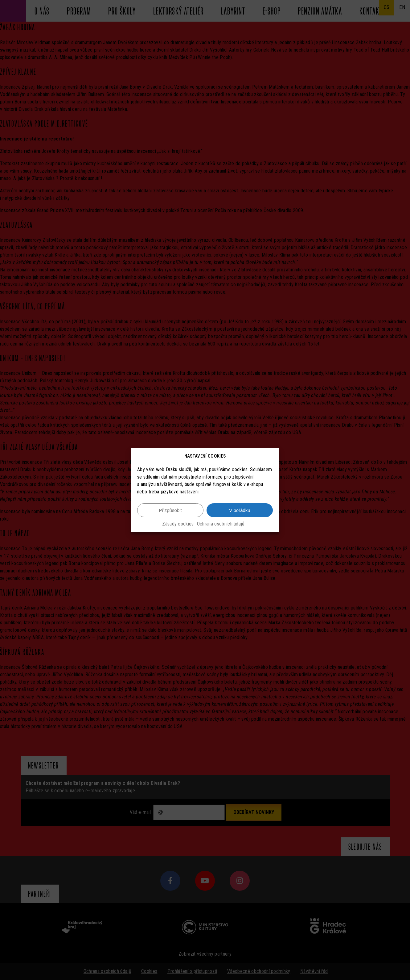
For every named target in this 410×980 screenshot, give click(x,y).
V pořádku (240, 510)
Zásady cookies (178, 524)
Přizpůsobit (170, 510)
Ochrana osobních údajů (221, 524)
